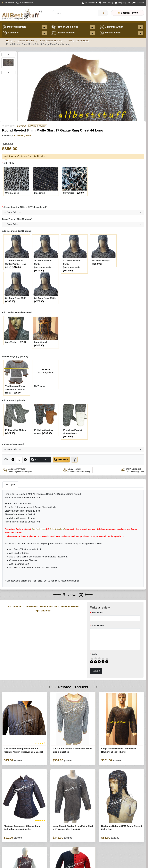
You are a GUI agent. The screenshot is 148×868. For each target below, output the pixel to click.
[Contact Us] (25, 3)
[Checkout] (138, 3)
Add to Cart (40, 460)
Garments (11, 33)
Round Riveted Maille (78, 41)
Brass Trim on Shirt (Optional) (17, 219)
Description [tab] (10, 485)
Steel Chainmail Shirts (51, 41)
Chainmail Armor (111, 27)
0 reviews (21, 126)
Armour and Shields (65, 27)
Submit (96, 671)
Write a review (37, 126)
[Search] (103, 13)
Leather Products (63, 33)
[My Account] (89, 3)
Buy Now (63, 460)
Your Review (98, 626)
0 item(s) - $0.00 (128, 13)
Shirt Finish (9, 163)
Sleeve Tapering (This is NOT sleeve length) (25, 207)
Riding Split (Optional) (13, 444)
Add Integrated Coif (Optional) (17, 231)
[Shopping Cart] (123, 3)
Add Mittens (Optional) (13, 400)
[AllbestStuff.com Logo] (22, 14)
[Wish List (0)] (106, 3)
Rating (95, 654)
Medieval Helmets (14, 27)
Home (9, 41)
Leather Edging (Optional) (15, 356)
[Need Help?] (78, 460)
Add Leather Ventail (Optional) (17, 312)
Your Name (97, 613)
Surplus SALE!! (110, 33)
